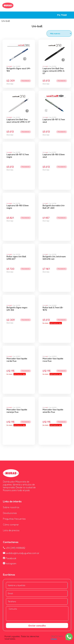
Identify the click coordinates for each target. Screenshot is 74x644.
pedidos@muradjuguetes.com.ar (21, 553)
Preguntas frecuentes (14, 519)
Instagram (10, 563)
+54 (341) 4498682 (14, 548)
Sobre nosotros (11, 507)
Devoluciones (10, 513)
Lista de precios (11, 530)
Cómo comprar (11, 525)
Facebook (10, 558)
